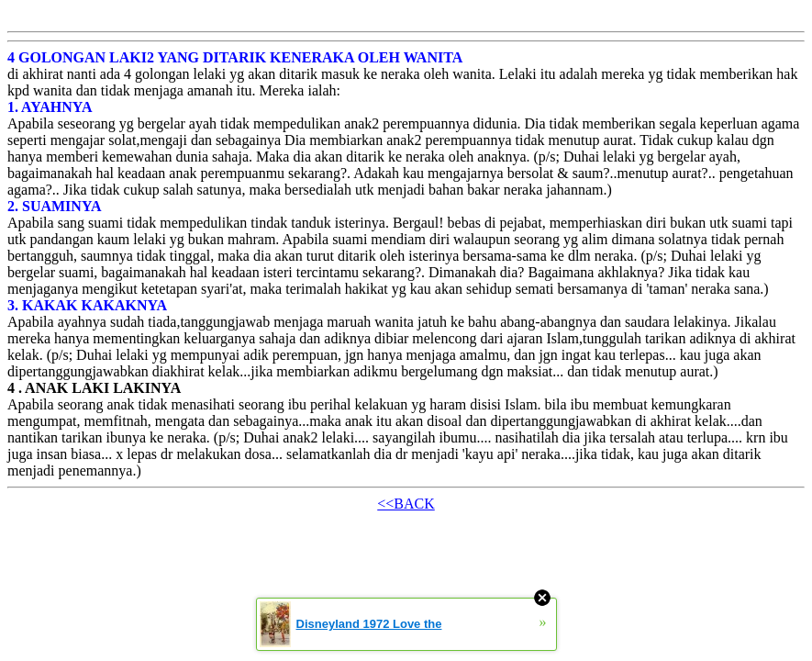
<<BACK (406, 504)
